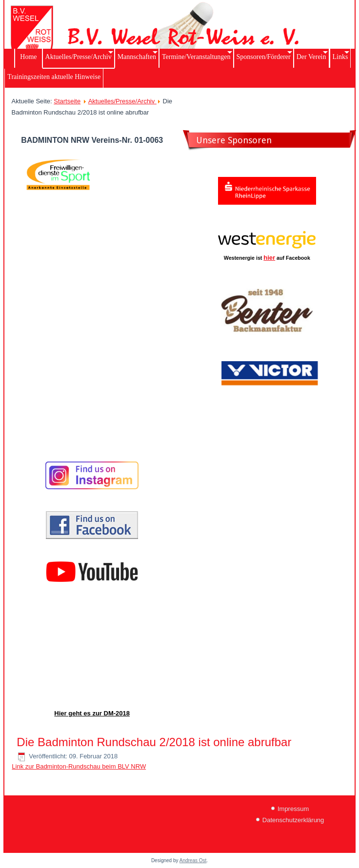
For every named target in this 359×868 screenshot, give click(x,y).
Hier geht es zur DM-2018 (92, 713)
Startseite (67, 101)
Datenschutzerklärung (293, 820)
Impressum (293, 809)
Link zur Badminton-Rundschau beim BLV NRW (79, 766)
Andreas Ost (193, 860)
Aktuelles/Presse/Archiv (122, 101)
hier (269, 258)
